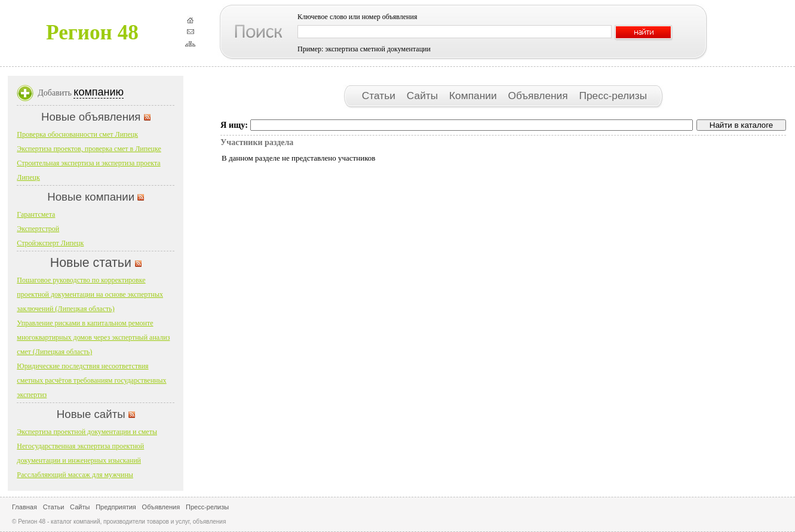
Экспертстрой (38, 229)
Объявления (539, 96)
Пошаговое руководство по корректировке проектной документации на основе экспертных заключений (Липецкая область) (90, 294)
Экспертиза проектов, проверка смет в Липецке (89, 149)
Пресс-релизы (613, 96)
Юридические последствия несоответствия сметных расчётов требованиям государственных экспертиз (91, 380)
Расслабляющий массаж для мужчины (75, 475)
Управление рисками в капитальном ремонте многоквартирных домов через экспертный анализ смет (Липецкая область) (93, 337)
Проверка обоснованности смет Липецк (77, 134)
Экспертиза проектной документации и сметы (87, 432)
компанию (99, 92)
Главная (24, 507)
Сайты (424, 96)
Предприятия (116, 507)
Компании (474, 96)
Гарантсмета (36, 214)
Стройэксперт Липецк (50, 243)
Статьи (380, 96)
